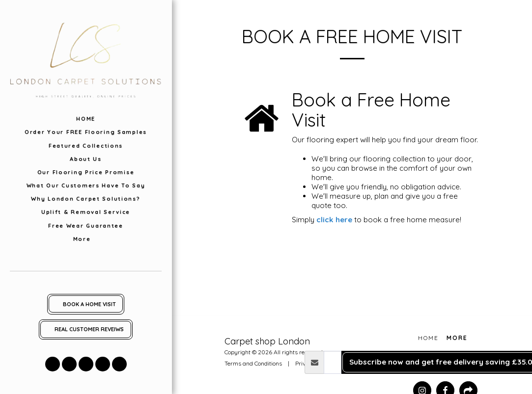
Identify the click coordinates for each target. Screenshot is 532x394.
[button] (53, 364)
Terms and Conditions (253, 363)
